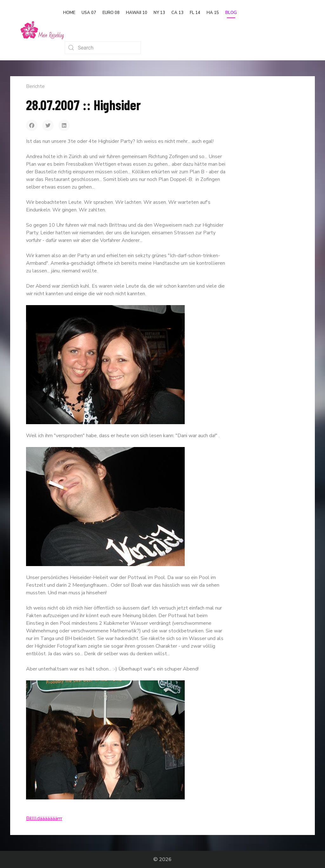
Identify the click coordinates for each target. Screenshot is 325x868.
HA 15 (213, 13)
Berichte (35, 86)
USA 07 (89, 13)
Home (69, 13)
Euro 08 (111, 13)
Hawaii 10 (137, 13)
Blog (231, 13)
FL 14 (195, 13)
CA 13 (177, 13)
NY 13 (159, 13)
